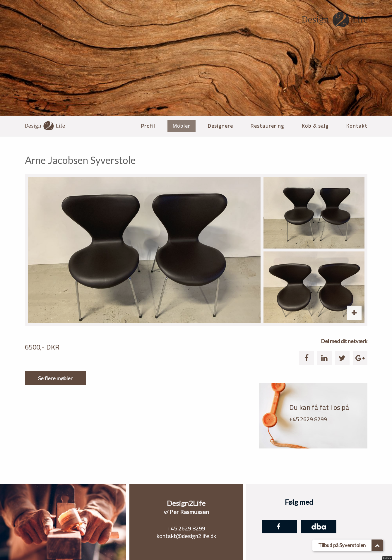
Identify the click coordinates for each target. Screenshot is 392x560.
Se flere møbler (55, 378)
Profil (148, 126)
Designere (220, 126)
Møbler (182, 126)
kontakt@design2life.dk (186, 536)
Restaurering (267, 126)
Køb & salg (315, 126)
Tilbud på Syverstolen (351, 545)
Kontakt (357, 126)
